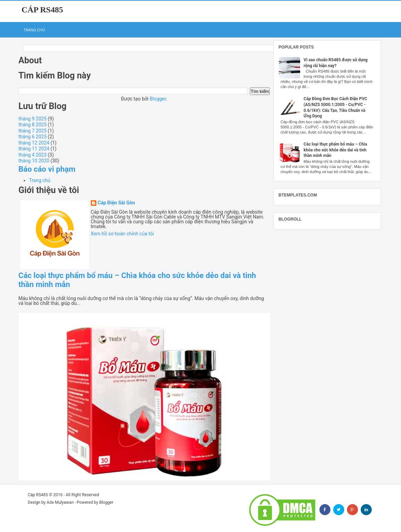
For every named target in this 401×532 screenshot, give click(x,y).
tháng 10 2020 (34, 161)
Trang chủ (34, 30)
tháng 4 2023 (33, 155)
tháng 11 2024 (34, 149)
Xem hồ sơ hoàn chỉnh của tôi (123, 234)
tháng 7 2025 (33, 131)
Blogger (158, 99)
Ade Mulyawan (60, 502)
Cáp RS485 (43, 10)
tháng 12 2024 (34, 143)
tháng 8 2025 (33, 125)
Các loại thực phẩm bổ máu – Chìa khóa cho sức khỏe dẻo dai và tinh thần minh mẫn (335, 150)
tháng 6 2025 (33, 137)
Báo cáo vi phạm (47, 169)
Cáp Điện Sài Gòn (117, 203)
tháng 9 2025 (33, 119)
